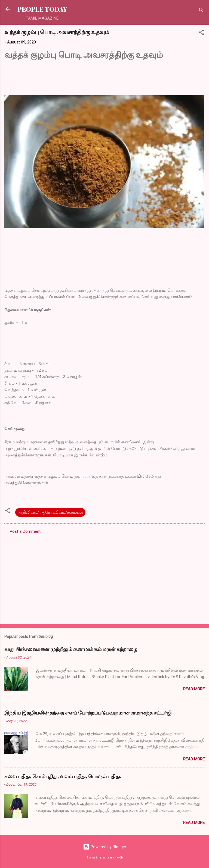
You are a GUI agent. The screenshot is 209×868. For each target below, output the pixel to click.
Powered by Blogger (105, 847)
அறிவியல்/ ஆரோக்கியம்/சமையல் (50, 512)
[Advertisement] (104, 577)
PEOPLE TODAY (42, 9)
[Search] (201, 11)
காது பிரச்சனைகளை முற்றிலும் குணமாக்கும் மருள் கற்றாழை (71, 649)
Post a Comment (25, 531)
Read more (194, 689)
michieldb (116, 858)
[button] (201, 33)
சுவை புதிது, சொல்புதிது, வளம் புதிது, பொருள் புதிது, (63, 776)
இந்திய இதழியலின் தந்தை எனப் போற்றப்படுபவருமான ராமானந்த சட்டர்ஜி (88, 713)
